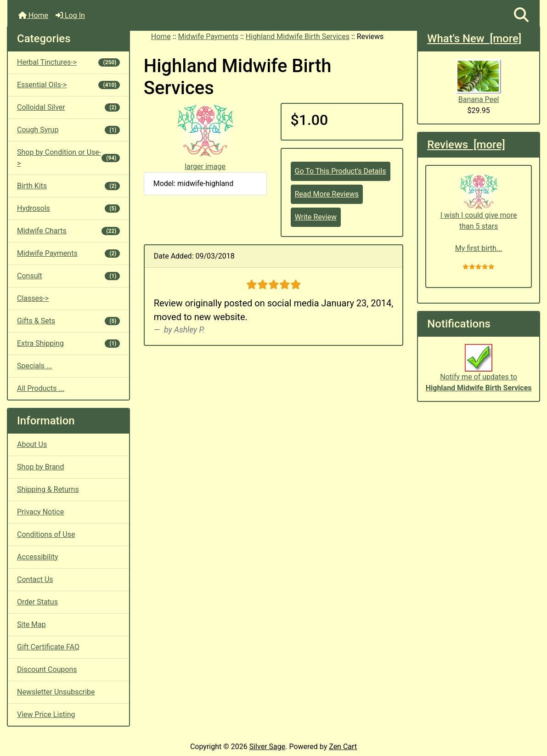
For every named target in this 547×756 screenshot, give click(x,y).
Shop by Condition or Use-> (68, 158)
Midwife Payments (209, 37)
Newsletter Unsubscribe (56, 692)
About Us (32, 444)
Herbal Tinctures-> (68, 62)
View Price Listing (46, 714)
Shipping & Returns (48, 489)
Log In (70, 15)
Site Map (31, 624)
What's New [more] (474, 39)
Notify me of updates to (479, 372)
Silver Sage (267, 747)
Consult (68, 276)
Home (33, 15)
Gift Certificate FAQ (48, 647)
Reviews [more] (466, 145)
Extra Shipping (68, 343)
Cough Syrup (68, 130)
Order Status (37, 602)
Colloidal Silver (68, 107)
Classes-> (33, 298)
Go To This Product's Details (341, 171)
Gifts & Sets (68, 321)
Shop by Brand (40, 467)
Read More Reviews (327, 194)
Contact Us (35, 579)
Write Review (316, 217)
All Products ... (41, 388)
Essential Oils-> (68, 85)
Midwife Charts (68, 231)
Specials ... (35, 366)
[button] (521, 15)
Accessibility (38, 557)
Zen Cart (343, 747)
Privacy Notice (40, 512)
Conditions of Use (46, 534)
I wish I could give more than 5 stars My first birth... (479, 213)
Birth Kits (68, 186)
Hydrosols (68, 208)
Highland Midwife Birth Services (298, 37)
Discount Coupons (47, 669)
